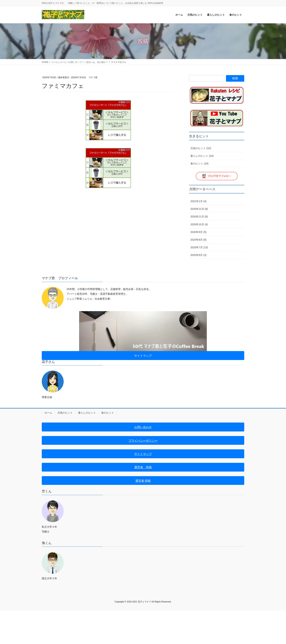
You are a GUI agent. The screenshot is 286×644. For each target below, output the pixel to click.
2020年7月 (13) (199, 247)
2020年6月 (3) (198, 255)
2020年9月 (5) (198, 232)
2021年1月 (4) (198, 201)
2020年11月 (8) (199, 217)
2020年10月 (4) (199, 224)
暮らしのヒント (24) (202, 156)
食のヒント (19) (199, 164)
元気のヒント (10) (201, 148)
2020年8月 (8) (198, 240)
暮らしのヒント (87, 413)
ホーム (48, 413)
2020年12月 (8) (199, 209)
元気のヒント (65, 413)
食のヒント (108, 413)
